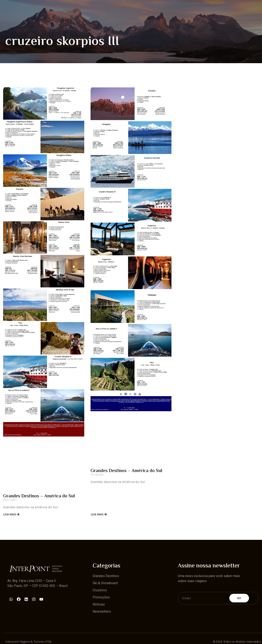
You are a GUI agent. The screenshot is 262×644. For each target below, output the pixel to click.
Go (239, 598)
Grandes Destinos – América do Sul (39, 496)
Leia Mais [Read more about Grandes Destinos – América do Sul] (10, 514)
